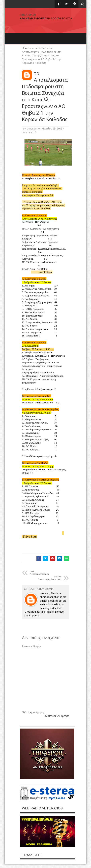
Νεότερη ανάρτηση (33, 712)
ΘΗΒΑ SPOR (28, 15)
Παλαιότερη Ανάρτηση (56, 716)
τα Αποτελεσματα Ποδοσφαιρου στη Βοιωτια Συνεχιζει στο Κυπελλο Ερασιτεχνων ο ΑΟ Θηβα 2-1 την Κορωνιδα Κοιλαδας (45, 96)
